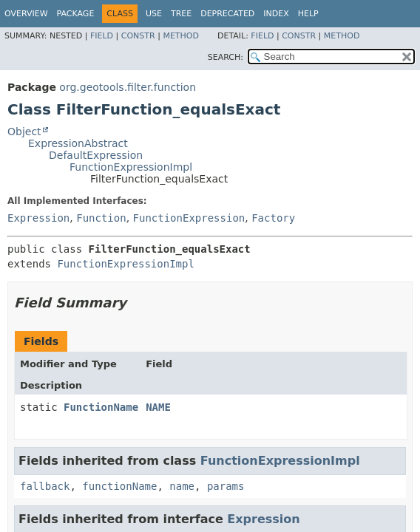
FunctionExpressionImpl (131, 167)
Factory (273, 218)
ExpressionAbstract (78, 143)
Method (181, 36)
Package (76, 14)
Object (24, 132)
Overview (26, 14)
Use (154, 14)
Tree (181, 14)
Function (101, 218)
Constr (138, 36)
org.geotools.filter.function (128, 87)
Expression (38, 218)
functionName (119, 486)
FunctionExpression (189, 218)
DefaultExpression (96, 155)
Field (102, 36)
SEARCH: (226, 57)
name (182, 486)
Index (276, 14)
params (226, 486)
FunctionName (101, 407)
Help (308, 14)
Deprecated (227, 14)
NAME (158, 407)
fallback (45, 486)
